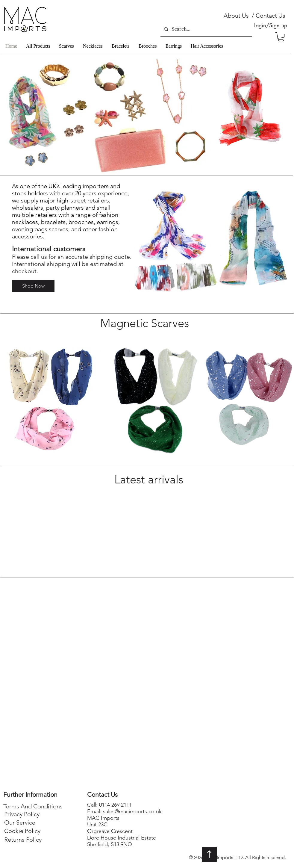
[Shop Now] (33, 286)
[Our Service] (20, 822)
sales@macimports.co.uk (132, 811)
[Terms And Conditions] (33, 806)
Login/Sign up (270, 25)
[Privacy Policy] (22, 814)
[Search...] (206, 29)
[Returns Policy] (23, 840)
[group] (147, 527)
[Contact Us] (270, 16)
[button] (281, 37)
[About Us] (236, 16)
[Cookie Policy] (22, 831)
